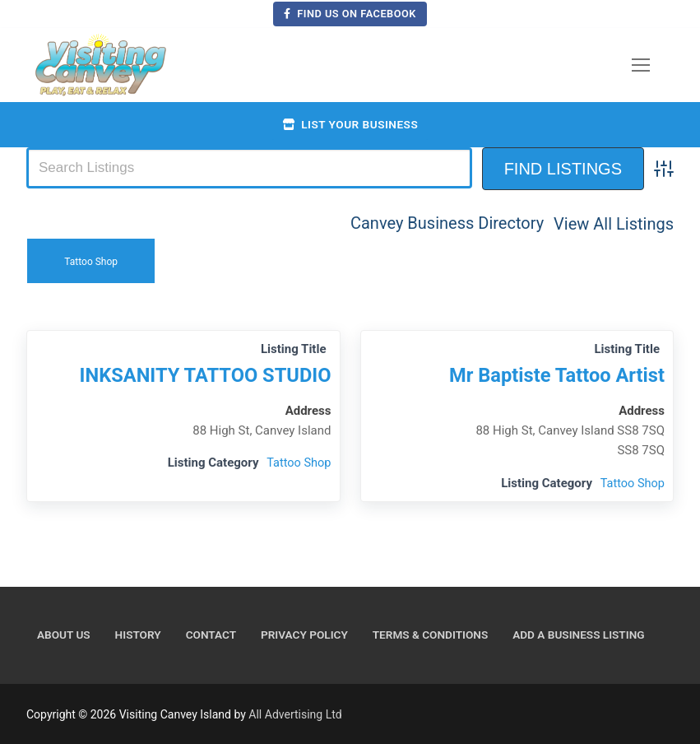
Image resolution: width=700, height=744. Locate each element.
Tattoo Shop (91, 260)
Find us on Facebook (350, 14)
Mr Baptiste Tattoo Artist (553, 374)
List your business (350, 124)
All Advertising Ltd (295, 714)
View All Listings (614, 223)
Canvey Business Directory (447, 223)
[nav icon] (641, 65)
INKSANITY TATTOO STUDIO (202, 374)
